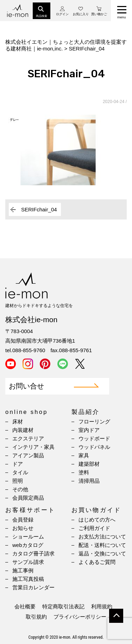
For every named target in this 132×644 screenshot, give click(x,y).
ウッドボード (94, 438)
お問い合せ (26, 386)
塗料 (84, 472)
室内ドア (89, 430)
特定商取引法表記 (63, 606)
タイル (20, 472)
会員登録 (23, 520)
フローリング (94, 422)
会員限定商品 (28, 498)
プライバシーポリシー (80, 617)
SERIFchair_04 (39, 209)
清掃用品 (89, 481)
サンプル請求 (28, 562)
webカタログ (28, 545)
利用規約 (102, 606)
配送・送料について (102, 545)
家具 (84, 455)
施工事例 (23, 570)
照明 (18, 481)
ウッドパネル (94, 447)
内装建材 (23, 430)
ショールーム (28, 537)
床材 (18, 422)
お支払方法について (102, 537)
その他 (20, 489)
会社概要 (25, 606)
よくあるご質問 (97, 562)
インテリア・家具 (33, 447)
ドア (18, 464)
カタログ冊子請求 (33, 553)
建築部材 (89, 464)
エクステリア (28, 438)
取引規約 (36, 617)
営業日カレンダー (33, 587)
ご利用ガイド (94, 528)
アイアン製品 (28, 455)
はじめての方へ (97, 520)
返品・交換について (102, 553)
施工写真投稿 (28, 579)
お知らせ (23, 528)
